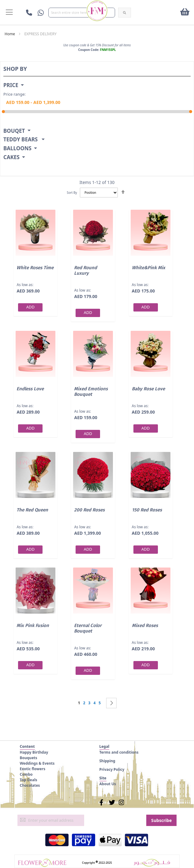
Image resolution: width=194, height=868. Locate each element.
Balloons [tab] (17, 149)
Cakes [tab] (11, 157)
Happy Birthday (34, 752)
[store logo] (97, 11)
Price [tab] (11, 85)
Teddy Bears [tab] (21, 140)
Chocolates (30, 785)
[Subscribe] (161, 820)
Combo (26, 774)
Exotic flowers (33, 769)
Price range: (15, 94)
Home (10, 34)
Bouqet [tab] (14, 131)
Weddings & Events (37, 763)
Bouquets (29, 758)
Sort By (72, 193)
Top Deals (29, 780)
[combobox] (82, 13)
